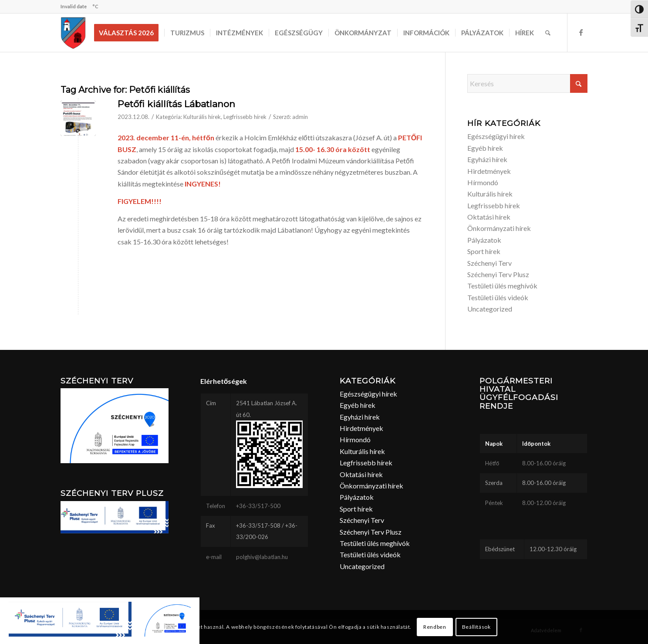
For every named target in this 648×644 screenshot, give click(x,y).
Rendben (435, 627)
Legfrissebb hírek (245, 117)
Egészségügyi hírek (496, 136)
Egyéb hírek (485, 148)
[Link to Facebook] (581, 32)
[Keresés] (548, 33)
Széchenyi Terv (489, 263)
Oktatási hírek (489, 217)
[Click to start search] (579, 83)
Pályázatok (484, 240)
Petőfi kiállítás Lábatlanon (176, 104)
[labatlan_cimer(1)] (73, 33)
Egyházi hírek (487, 159)
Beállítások (476, 627)
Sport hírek (484, 251)
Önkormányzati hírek (499, 228)
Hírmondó (483, 182)
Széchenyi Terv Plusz (498, 274)
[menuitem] (129, 33)
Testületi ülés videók (498, 297)
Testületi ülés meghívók (502, 286)
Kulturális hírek (202, 117)
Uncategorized (490, 309)
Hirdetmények (489, 171)
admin (300, 117)
